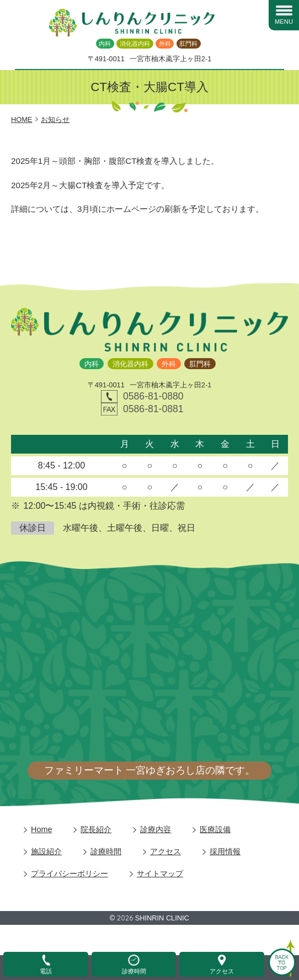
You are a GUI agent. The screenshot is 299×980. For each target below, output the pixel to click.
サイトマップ (160, 874)
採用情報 (225, 851)
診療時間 (106, 851)
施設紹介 (46, 851)
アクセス (165, 851)
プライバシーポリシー (70, 874)
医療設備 (215, 829)
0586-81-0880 (153, 396)
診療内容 (156, 829)
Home (41, 829)
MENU (284, 22)
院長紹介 (96, 829)
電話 (46, 971)
